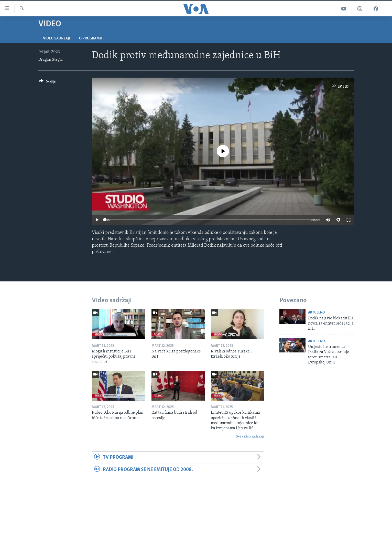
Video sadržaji (56, 38)
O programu (91, 38)
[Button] (48, 83)
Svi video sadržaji (250, 437)
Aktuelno (316, 313)
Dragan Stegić (51, 60)
